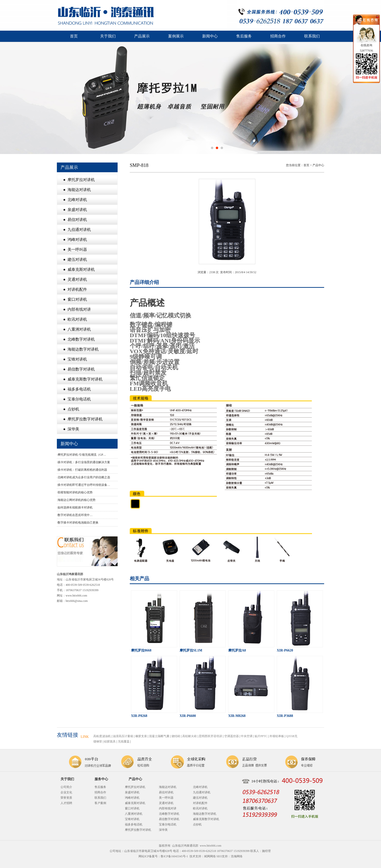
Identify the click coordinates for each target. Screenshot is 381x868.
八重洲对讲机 (134, 814)
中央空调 (247, 736)
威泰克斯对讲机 (135, 803)
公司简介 (66, 787)
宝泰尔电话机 (168, 824)
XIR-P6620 (285, 650)
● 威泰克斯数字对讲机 (83, 379)
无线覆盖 (124, 741)
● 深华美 (71, 429)
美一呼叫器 (166, 798)
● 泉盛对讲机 (75, 210)
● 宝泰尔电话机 (77, 399)
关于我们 (108, 36)
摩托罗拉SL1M (191, 650)
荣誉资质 (66, 798)
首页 (74, 36)
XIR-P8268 (139, 716)
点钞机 (197, 824)
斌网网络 (210, 856)
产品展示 (142, 36)
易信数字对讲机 (169, 819)
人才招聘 (66, 803)
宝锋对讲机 (132, 819)
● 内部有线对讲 (77, 309)
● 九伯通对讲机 (77, 230)
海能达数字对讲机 (205, 814)
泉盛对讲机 (132, 792)
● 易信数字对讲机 (79, 369)
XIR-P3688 (285, 716)
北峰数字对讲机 (169, 814)
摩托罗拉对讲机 (135, 787)
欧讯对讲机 (200, 808)
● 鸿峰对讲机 (75, 240)
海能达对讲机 (168, 787)
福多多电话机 (134, 824)
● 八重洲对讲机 (77, 329)
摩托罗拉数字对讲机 (138, 830)
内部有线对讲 (168, 808)
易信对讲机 (166, 792)
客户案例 (100, 803)
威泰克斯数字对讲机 (206, 819)
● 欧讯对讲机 (75, 319)
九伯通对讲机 (202, 792)
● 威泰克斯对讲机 (79, 269)
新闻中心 (210, 36)
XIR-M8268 (237, 716)
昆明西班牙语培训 (210, 736)
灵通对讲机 (166, 803)
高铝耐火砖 (190, 736)
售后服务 (244, 36)
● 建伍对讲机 (75, 259)
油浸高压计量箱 (123, 736)
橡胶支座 (141, 736)
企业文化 (66, 792)
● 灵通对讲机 (75, 279)
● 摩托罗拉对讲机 (79, 180)
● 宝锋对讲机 (75, 359)
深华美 (163, 830)
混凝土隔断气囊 (159, 736)
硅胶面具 (110, 741)
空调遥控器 (232, 736)
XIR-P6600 (188, 716)
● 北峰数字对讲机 (79, 339)
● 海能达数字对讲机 (81, 349)
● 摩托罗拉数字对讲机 (83, 419)
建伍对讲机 (200, 798)
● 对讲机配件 (75, 289)
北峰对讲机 (200, 787)
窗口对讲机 (132, 808)
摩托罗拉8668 (141, 650)
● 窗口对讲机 (75, 299)
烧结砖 (176, 736)
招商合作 (278, 36)
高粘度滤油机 (102, 736)
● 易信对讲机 (75, 220)
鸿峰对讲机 (132, 798)
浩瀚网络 (237, 856)
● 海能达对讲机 (77, 190)
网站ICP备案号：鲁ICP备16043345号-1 (163, 856)
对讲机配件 (200, 803)
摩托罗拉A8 (237, 650)
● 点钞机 (71, 409)
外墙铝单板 (277, 736)
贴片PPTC (261, 736)
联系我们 (312, 36)
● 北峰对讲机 (75, 200)
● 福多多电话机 (77, 389)
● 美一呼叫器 (75, 249)
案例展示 (176, 36)
